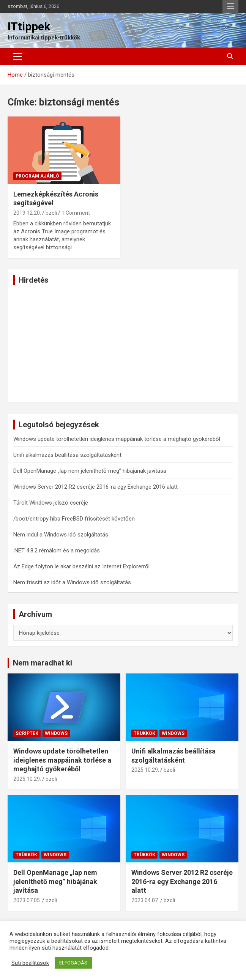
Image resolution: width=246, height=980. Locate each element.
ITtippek (29, 26)
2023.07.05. (27, 900)
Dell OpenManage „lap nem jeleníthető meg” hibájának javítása (90, 471)
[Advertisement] (123, 344)
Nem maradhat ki (43, 663)
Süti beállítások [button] (30, 963)
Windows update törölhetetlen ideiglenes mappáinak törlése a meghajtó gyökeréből (117, 439)
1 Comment (76, 213)
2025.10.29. (27, 779)
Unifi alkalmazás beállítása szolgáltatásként (67, 455)
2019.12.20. (27, 213)
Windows (56, 733)
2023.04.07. (145, 900)
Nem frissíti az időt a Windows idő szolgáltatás (72, 582)
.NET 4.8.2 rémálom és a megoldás (57, 551)
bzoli (51, 213)
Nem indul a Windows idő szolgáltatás (61, 535)
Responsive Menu (230, 6)
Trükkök (144, 733)
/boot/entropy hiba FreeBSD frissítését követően (74, 519)
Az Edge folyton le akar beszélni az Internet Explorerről (81, 566)
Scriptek (27, 733)
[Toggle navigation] (18, 57)
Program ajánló (37, 176)
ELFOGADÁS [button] (73, 963)
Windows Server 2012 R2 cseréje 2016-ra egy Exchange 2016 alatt (95, 487)
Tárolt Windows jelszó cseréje (51, 503)
